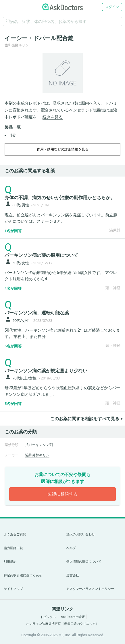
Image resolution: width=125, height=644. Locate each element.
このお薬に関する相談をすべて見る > (86, 419)
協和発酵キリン (37, 455)
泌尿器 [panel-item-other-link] (115, 230)
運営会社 (73, 575)
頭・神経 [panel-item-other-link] (113, 288)
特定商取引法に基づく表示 (23, 575)
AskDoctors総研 (73, 617)
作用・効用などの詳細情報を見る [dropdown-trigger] (63, 149)
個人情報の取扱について (84, 562)
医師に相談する (62, 494)
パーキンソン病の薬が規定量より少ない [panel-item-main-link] (46, 371)
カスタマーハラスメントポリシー (90, 589)
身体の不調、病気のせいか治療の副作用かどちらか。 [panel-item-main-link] (60, 198)
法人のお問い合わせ (81, 534)
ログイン (112, 7)
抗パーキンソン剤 (39, 445)
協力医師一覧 (13, 548)
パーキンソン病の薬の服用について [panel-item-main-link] (41, 255)
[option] (62, 73)
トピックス (48, 617)
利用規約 (10, 562)
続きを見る (53, 117)
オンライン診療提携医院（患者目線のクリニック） (62, 624)
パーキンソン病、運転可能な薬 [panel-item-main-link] (37, 313)
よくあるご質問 (15, 534)
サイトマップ (13, 589)
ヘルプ (71, 548)
